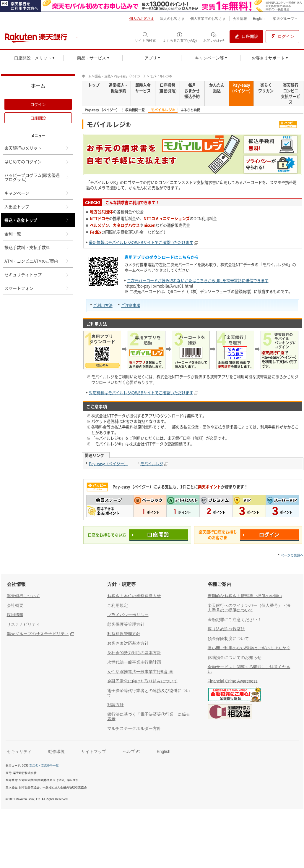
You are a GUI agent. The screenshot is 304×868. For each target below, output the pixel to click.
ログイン (38, 104)
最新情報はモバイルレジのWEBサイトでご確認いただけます (141, 242)
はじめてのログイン (37, 161)
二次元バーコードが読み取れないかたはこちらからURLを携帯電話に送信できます (198, 281)
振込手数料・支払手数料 (37, 247)
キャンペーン (37, 193)
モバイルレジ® (163, 110)
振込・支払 (103, 76)
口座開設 (38, 118)
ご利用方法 (103, 305)
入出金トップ (37, 206)
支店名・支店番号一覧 (44, 766)
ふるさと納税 (190, 110)
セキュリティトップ (37, 274)
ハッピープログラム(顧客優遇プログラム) (37, 177)
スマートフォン (37, 288)
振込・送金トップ (37, 220)
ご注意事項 (131, 305)
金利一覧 (37, 234)
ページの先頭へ (292, 555)
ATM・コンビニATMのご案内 (37, 261)
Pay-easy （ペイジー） (102, 110)
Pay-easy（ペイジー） (130, 76)
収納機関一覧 (135, 110)
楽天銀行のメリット (37, 148)
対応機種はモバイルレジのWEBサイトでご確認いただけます (141, 393)
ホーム (87, 76)
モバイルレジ (152, 464)
